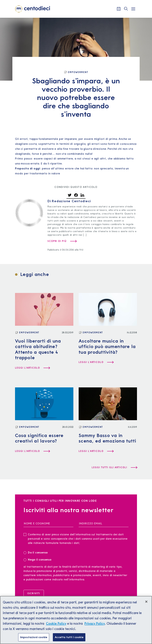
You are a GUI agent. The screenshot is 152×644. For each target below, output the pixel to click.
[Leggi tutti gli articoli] (114, 467)
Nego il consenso (37, 559)
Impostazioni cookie (34, 640)
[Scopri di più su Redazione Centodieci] (62, 241)
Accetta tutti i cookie (69, 640)
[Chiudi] (146, 604)
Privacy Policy (95, 626)
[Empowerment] (76, 72)
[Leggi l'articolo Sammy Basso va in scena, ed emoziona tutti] (96, 451)
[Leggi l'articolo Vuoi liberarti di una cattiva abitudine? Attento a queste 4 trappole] (32, 368)
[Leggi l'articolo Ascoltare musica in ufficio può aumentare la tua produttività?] (96, 362)
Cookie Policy (56, 626)
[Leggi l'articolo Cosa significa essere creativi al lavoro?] (32, 451)
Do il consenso (37, 552)
